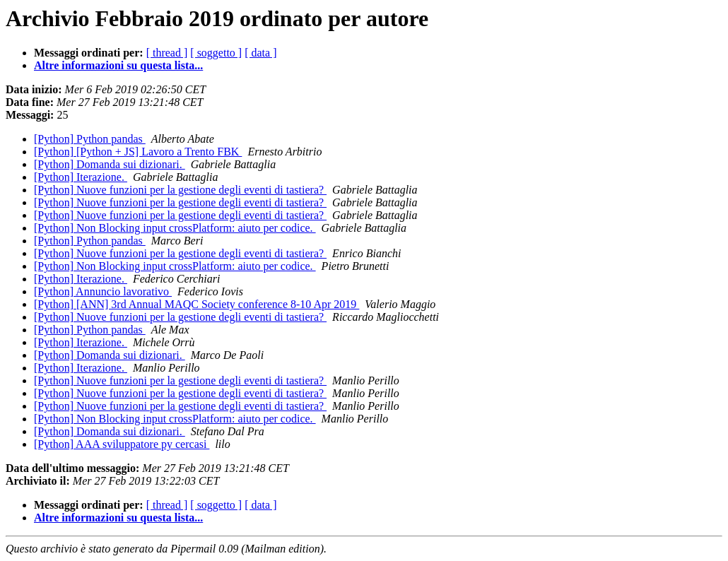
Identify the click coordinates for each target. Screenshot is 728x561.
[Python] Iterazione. (81, 177)
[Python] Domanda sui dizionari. (110, 164)
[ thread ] (167, 53)
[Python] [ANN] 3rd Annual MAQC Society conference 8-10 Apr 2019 (196, 304)
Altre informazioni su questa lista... (118, 65)
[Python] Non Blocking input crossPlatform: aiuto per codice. (175, 228)
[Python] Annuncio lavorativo (103, 291)
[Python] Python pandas (90, 139)
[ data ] (260, 53)
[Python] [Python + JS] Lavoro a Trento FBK (138, 152)
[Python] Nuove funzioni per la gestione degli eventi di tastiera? (180, 190)
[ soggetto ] (216, 53)
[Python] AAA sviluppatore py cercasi (122, 444)
